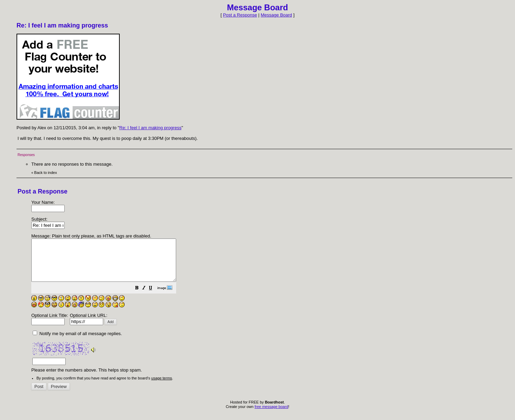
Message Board (276, 15)
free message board (271, 415)
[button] (154, 297)
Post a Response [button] (240, 15)
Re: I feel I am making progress (151, 128)
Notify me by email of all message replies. (77, 342)
